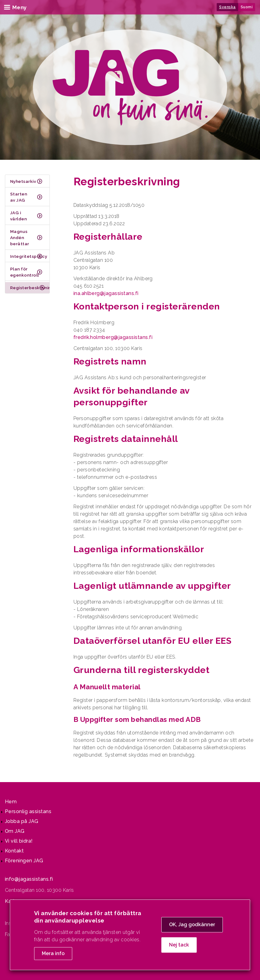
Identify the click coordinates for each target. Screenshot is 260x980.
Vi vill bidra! (19, 841)
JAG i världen (18, 216)
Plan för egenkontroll (25, 272)
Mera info (53, 955)
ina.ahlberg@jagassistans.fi (106, 293)
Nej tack (179, 947)
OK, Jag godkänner (192, 926)
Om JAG (15, 831)
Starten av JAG (19, 197)
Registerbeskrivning (30, 288)
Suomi (247, 7)
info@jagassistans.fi (29, 879)
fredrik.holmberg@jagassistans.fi (113, 337)
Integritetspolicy (29, 256)
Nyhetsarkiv (23, 181)
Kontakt (14, 851)
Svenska (227, 7)
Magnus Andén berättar (20, 238)
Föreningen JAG (24, 861)
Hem (11, 802)
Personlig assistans (28, 811)
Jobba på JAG (22, 821)
